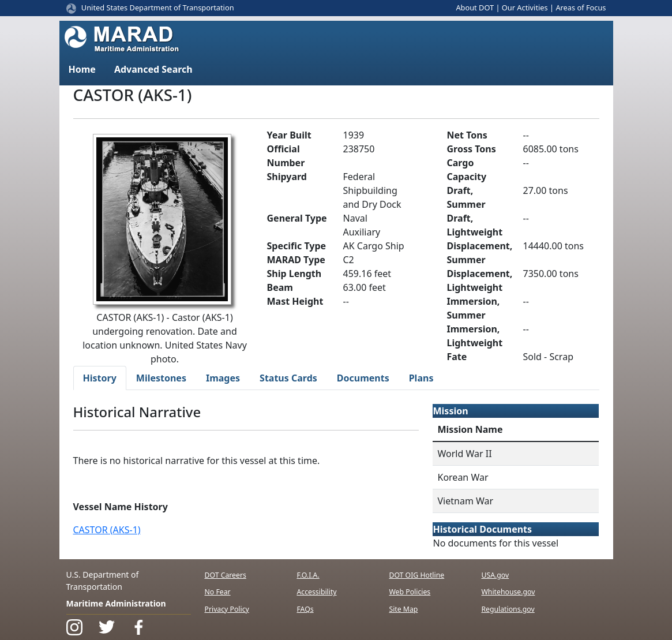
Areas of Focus (581, 8)
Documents (363, 378)
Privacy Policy (227, 609)
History (100, 378)
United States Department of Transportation (158, 8)
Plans (421, 378)
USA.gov (495, 575)
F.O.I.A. (308, 575)
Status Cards (288, 378)
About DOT (475, 8)
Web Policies (410, 592)
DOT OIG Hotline (416, 575)
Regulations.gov (508, 609)
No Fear (218, 592)
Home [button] (82, 69)
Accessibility (316, 592)
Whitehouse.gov (508, 592)
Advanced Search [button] (153, 69)
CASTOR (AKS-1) (107, 530)
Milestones (161, 378)
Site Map (403, 609)
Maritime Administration (116, 603)
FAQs (305, 609)
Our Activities (525, 8)
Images (223, 378)
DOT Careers (226, 575)
